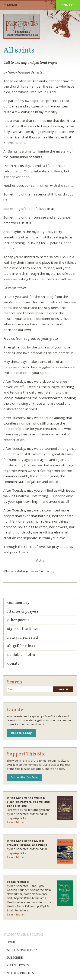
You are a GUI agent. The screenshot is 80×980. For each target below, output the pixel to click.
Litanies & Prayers (23, 612)
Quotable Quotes (21, 655)
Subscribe (15, 957)
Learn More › (16, 822)
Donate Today (21, 733)
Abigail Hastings (21, 646)
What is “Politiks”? (22, 950)
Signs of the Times (23, 629)
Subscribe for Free (25, 777)
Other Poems (18, 620)
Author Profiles (20, 973)
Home (11, 942)
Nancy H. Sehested (23, 638)
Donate (68, 5)
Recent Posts (18, 965)
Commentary (18, 603)
